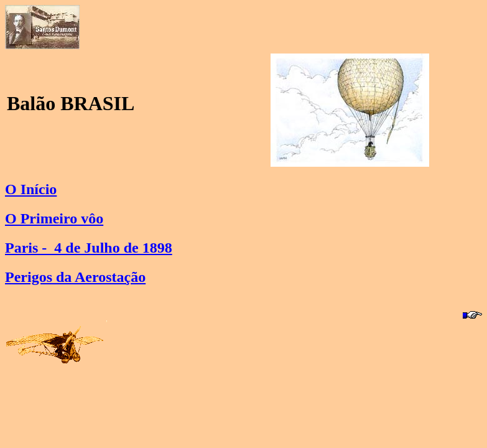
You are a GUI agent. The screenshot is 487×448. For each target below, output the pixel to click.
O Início (31, 189)
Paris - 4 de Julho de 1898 (89, 248)
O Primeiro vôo (54, 218)
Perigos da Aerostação (75, 277)
